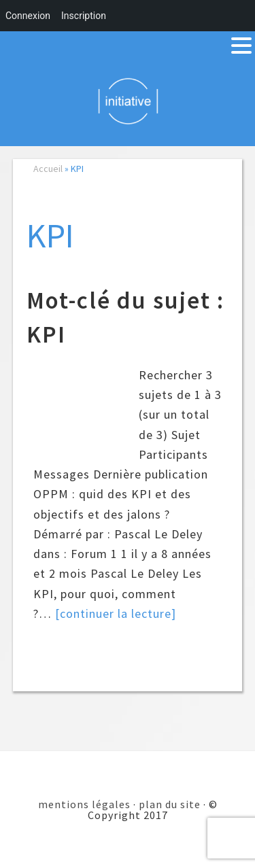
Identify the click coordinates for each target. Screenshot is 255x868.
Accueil (48, 169)
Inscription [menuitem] (84, 16)
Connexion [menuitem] (28, 16)
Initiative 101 (128, 101)
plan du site (170, 804)
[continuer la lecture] (116, 613)
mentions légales (84, 804)
